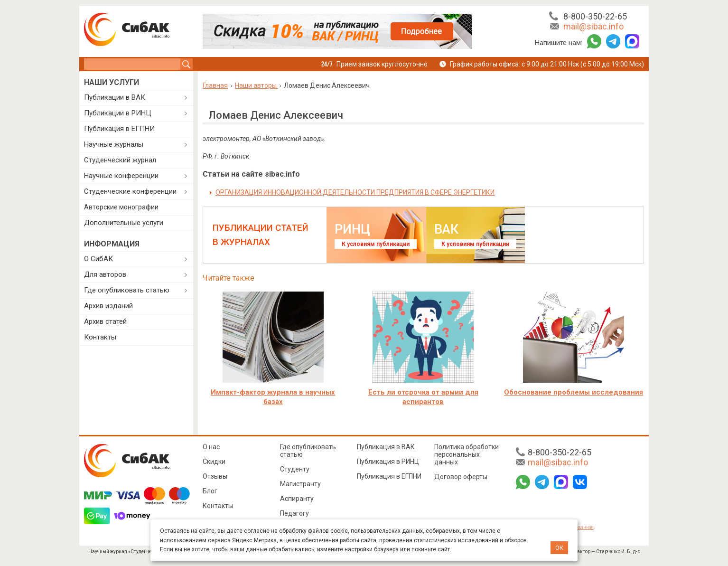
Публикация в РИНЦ (388, 462)
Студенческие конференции (130, 191)
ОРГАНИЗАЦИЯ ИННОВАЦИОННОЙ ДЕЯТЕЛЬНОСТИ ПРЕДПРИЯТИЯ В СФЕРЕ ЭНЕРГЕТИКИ (355, 192)
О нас (211, 447)
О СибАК (98, 259)
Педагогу (294, 513)
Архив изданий (108, 306)
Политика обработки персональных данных (467, 454)
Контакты (100, 337)
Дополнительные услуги (124, 223)
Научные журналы (114, 144)
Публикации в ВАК (115, 97)
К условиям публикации (376, 244)
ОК (559, 548)
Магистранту (300, 484)
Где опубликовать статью (127, 290)
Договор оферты (461, 477)
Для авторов (105, 274)
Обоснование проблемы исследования (574, 392)
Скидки (214, 462)
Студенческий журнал (120, 160)
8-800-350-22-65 (595, 16)
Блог (210, 491)
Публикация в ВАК (386, 447)
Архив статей (105, 321)
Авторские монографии (121, 207)
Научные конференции (121, 176)
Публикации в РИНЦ (118, 113)
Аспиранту (297, 499)
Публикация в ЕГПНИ (119, 129)
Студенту (295, 469)
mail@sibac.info (593, 26)
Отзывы (215, 476)
